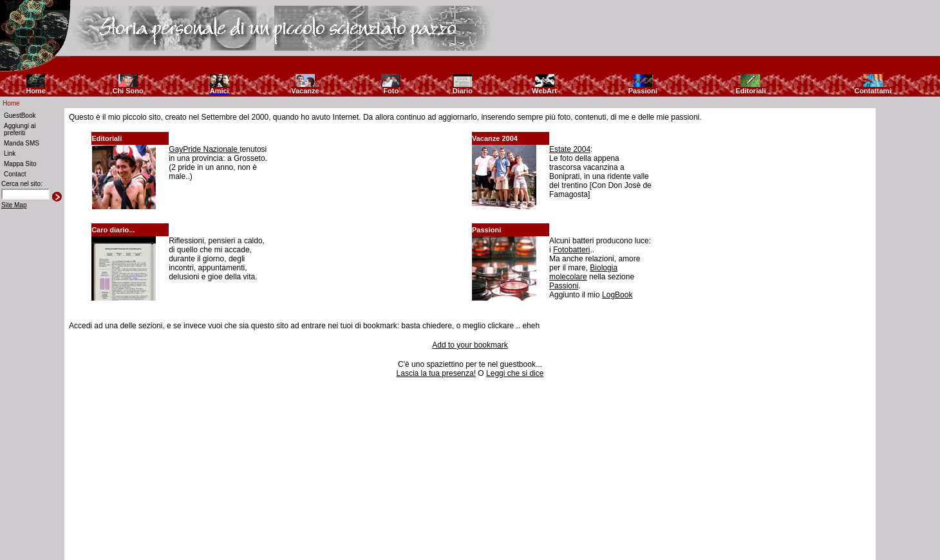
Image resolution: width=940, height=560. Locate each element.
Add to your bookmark (470, 345)
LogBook (617, 295)
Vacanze (305, 91)
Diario (463, 91)
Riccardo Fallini (487, 556)
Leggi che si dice (515, 373)
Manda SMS (22, 143)
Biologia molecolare (583, 272)
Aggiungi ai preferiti (20, 129)
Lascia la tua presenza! (436, 373)
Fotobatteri (571, 250)
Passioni (643, 91)
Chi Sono (127, 91)
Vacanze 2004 (495, 138)
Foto (391, 91)
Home (36, 91)
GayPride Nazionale (204, 149)
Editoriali (750, 91)
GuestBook (20, 116)
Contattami (873, 91)
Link (10, 154)
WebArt (544, 91)
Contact (15, 174)
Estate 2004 (570, 149)
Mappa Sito (20, 164)
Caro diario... (113, 230)
